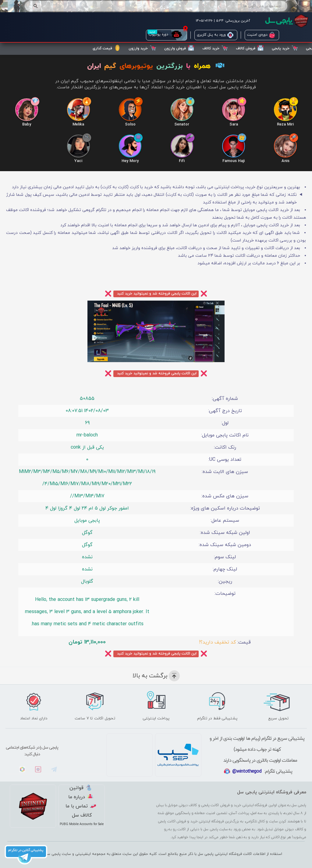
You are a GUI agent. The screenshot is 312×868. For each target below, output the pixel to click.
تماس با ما (81, 806)
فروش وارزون (179, 48)
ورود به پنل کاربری (215, 35)
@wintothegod (247, 772)
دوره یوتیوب (165, 35)
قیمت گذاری (106, 48)
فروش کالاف (250, 48)
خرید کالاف (215, 48)
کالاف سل (82, 816)
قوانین (81, 788)
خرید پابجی (285, 48)
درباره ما (81, 797)
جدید (152, 32)
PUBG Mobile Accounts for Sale (82, 825)
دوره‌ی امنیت (261, 35)
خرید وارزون (142, 48)
